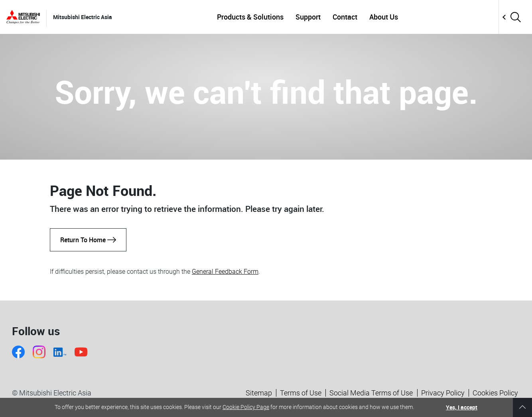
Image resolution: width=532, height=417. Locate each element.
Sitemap (259, 393)
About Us (384, 17)
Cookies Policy (495, 393)
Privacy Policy (443, 393)
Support (308, 17)
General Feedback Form (225, 272)
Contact (345, 17)
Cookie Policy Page (246, 407)
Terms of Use (301, 393)
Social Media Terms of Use (371, 393)
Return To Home (88, 240)
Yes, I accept (462, 407)
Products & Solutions (250, 17)
